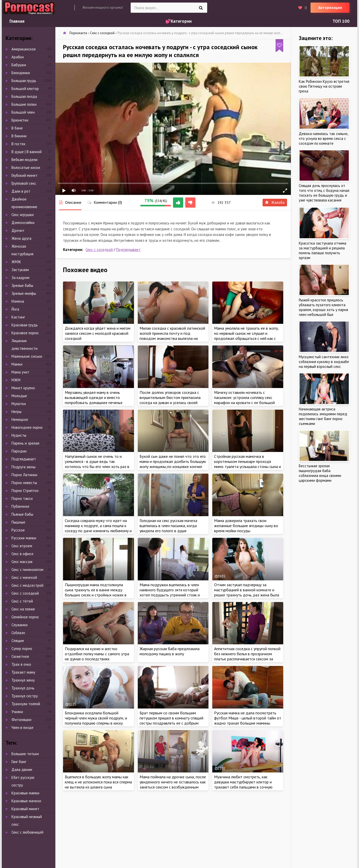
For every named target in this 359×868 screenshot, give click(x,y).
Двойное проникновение (24, 203)
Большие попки (24, 104)
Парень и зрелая (25, 443)
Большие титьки (25, 754)
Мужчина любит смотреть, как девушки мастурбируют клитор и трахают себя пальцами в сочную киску (243, 784)
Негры (16, 412)
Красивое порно (25, 333)
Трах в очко (21, 664)
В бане (17, 128)
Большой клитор (25, 89)
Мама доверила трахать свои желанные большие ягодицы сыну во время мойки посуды (246, 526)
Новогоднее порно (27, 427)
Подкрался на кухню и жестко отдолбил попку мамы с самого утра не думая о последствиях (97, 654)
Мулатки (19, 404)
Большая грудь (24, 81)
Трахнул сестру (25, 696)
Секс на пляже (23, 609)
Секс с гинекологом (27, 570)
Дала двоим (22, 770)
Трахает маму (23, 672)
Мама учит (20, 372)
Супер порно (22, 649)
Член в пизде (22, 727)
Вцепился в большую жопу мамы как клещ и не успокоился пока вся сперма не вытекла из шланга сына (98, 782)
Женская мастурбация (22, 250)
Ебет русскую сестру (23, 781)
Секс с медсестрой (27, 585)
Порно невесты (24, 483)
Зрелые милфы (24, 293)
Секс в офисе (22, 554)
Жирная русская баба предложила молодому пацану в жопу (170, 651)
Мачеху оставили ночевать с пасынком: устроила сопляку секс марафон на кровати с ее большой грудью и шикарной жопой (244, 400)
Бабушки (19, 65)
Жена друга (21, 238)
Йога (15, 309)
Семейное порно (25, 617)
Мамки (17, 364)
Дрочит (18, 230)
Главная (17, 21)
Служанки (20, 625)
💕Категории (178, 21)
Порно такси (22, 498)
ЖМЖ (16, 262)
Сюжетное (20, 656)
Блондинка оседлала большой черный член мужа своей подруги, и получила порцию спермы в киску (96, 718)
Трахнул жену (23, 680)
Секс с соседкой (99, 250)
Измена (18, 301)
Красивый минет (25, 809)
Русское (18, 530)
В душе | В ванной (27, 152)
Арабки (18, 57)
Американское (24, 49)
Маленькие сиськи (27, 356)
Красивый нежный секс (27, 820)
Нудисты (19, 435)
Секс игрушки (23, 215)
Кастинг (18, 317)
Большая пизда (24, 96)
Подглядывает (128, 250)
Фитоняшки (21, 720)
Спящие (18, 641)
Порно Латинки (24, 475)
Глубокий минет (24, 175)
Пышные (18, 522)
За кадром (20, 278)
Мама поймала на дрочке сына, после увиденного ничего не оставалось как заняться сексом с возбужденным (173, 782)
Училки (17, 712)
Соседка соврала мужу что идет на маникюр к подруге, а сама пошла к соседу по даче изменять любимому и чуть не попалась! (98, 528)
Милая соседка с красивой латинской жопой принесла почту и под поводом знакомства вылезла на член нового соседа (172, 336)
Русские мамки (24, 538)
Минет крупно (23, 388)
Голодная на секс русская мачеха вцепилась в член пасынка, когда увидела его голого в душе (168, 526)
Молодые (19, 396)
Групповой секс (24, 183)
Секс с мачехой (24, 577)
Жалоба (275, 202)
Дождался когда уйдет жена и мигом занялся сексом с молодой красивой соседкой (98, 333)
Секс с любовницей (27, 832)
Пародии (19, 451)
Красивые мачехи (26, 801)
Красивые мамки (25, 793)
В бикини (19, 136)
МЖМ (16, 380)
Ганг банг (19, 762)
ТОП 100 (341, 21)
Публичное (20, 506)
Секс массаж (22, 562)
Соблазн (18, 633)
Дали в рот (21, 191)
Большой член (23, 112)
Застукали (20, 270)
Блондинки (21, 73)
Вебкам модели (24, 160)
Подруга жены (23, 467)
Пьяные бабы (22, 514)
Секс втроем (22, 546)
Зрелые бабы (22, 285)
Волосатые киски (26, 168)
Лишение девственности (24, 345)
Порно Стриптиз (25, 491)
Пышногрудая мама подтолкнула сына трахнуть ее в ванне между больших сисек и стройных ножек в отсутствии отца (96, 592)
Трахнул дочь (23, 688)
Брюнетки (20, 120)
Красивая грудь (25, 325)
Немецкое (20, 419)
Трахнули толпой (26, 704)
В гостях (18, 144)
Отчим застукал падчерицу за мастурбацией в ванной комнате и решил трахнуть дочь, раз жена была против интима (247, 592)
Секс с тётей (22, 601)
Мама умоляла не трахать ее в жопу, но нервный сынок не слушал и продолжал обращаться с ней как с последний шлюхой (246, 336)
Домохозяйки (23, 223)
